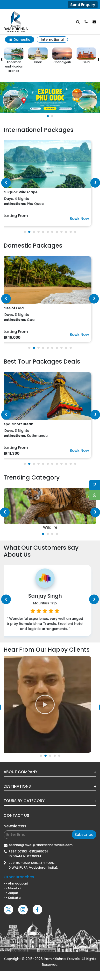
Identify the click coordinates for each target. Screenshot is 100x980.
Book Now (84, 219)
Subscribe (84, 835)
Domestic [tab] (20, 40)
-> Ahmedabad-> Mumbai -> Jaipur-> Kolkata (50, 887)
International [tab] (52, 40)
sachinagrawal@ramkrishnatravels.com (40, 845)
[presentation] (6, 183)
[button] (48, 116)
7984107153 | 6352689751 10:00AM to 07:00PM (28, 854)
